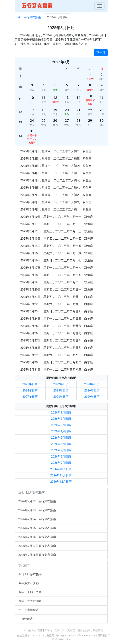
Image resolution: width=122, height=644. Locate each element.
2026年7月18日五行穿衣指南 (37, 555)
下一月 (101, 52)
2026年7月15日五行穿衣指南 (37, 528)
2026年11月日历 (61, 475)
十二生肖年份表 (29, 610)
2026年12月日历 (61, 482)
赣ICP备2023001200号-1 (69, 635)
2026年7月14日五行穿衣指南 (37, 519)
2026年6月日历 (61, 444)
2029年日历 (92, 397)
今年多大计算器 (29, 583)
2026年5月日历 (61, 438)
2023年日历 (92, 384)
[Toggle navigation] (100, 6)
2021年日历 (30, 384)
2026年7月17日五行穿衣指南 (37, 546)
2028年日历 (61, 397)
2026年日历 (92, 390)
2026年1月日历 (61, 413)
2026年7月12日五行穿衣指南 (37, 501)
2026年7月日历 (61, 450)
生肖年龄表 (26, 619)
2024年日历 (30, 390)
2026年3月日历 (61, 425)
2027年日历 (30, 397)
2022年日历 (61, 384)
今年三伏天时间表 (30, 601)
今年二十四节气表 (30, 592)
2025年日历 (61, 390)
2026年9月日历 (61, 463)
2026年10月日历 (61, 469)
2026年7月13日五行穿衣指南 (37, 510)
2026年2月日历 (61, 419)
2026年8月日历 (61, 457)
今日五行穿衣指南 (29, 17)
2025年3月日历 (57, 17)
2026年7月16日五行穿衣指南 (37, 537)
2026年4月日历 (61, 431)
